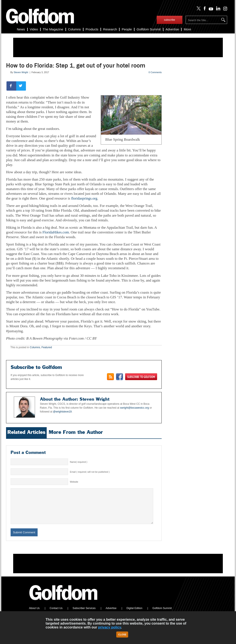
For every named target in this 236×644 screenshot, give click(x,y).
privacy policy (110, 627)
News (21, 29)
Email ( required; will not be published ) (90, 472)
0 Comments (155, 72)
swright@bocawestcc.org (134, 408)
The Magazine (53, 29)
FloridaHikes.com (56, 232)
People (127, 29)
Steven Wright (21, 72)
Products (92, 29)
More (187, 29)
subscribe (170, 20)
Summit (149, 29)
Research (110, 29)
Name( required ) (79, 462)
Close (122, 635)
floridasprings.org (84, 198)
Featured (47, 347)
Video (34, 29)
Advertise (172, 29)
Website (74, 482)
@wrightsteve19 (62, 412)
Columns (74, 29)
